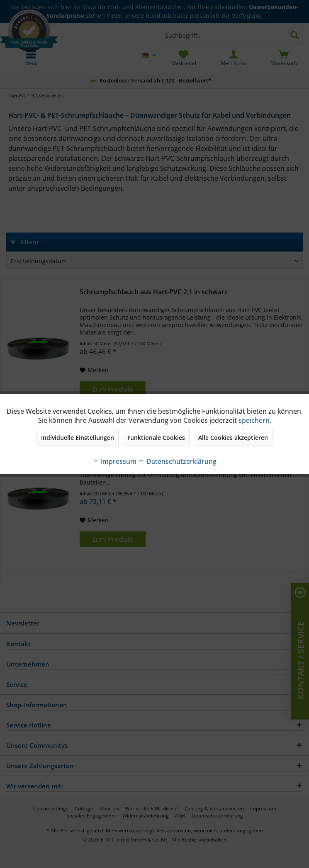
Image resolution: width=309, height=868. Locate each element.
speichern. (255, 420)
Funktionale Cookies (156, 438)
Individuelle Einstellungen (78, 438)
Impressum (114, 461)
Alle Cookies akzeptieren (233, 438)
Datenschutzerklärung (177, 461)
